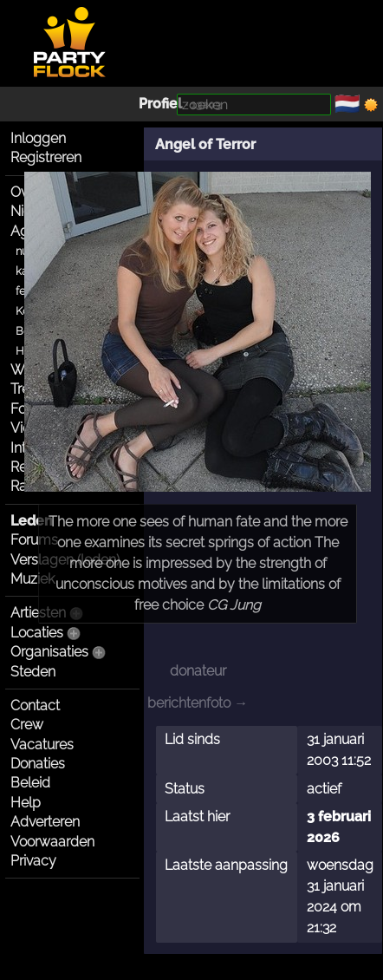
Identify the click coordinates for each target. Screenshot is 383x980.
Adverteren (45, 822)
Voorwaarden (52, 842)
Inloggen (38, 138)
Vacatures (42, 745)
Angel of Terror (205, 144)
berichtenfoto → (198, 703)
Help (26, 803)
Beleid (30, 783)
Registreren (46, 157)
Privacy (33, 861)
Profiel (160, 104)
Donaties (38, 764)
